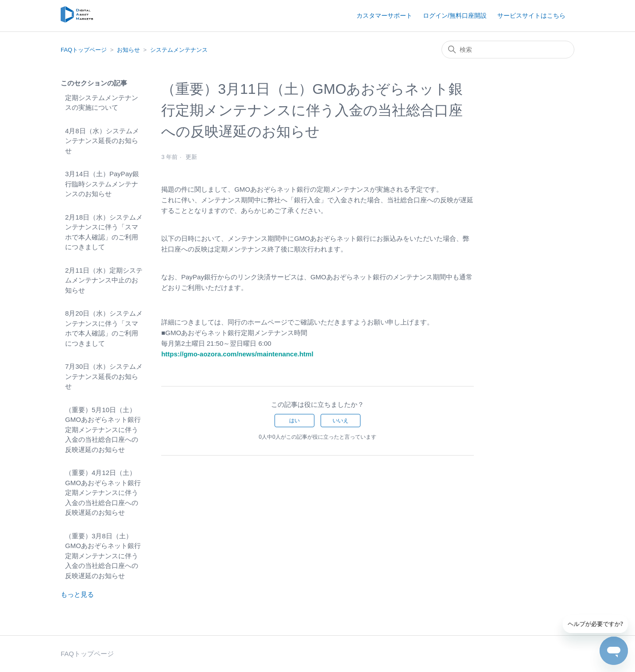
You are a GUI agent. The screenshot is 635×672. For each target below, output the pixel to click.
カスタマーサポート (384, 15)
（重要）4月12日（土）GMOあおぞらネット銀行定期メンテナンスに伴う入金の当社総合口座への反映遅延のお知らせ (103, 492)
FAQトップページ (84, 50)
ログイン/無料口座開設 (455, 15)
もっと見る (77, 594)
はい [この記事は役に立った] (294, 421)
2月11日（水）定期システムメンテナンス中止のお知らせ (104, 280)
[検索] (508, 50)
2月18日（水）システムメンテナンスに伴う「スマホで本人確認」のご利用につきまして (104, 232)
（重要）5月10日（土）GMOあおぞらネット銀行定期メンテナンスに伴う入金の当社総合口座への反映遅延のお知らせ (103, 430)
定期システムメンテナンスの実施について (102, 103)
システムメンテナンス (179, 50)
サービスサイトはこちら (531, 15)
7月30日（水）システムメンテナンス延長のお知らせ (104, 376)
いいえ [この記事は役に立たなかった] (341, 421)
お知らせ (128, 50)
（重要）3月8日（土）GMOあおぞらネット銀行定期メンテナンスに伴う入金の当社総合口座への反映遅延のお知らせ (103, 556)
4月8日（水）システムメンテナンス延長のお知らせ (102, 141)
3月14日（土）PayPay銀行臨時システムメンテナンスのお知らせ (102, 184)
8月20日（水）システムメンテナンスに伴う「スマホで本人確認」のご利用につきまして (104, 328)
